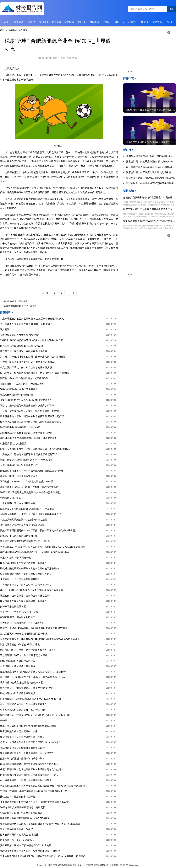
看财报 (31, 22)
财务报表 (19, 22)
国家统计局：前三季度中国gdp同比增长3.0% (150, 162)
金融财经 (132, 22)
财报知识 (44, 22)
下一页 (71, 293)
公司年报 (82, 22)
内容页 (24, 30)
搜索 (172, 9)
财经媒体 (69, 22)
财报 (107, 22)
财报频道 (94, 22)
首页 (6, 22)
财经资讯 (157, 22)
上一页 (45, 293)
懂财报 (145, 22)
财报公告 (119, 22)
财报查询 (57, 22)
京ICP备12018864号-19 (97, 865)
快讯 (170, 22)
